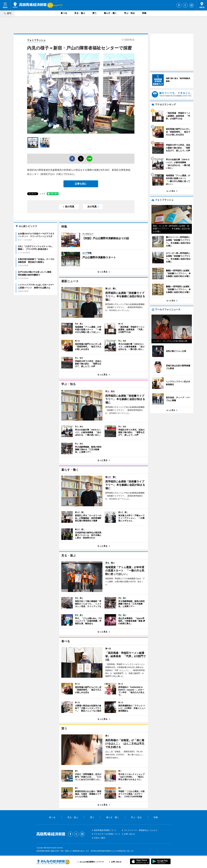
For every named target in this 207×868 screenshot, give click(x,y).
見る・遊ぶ (80, 13)
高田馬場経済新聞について (105, 830)
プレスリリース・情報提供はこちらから (141, 830)
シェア (42, 194)
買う (94, 13)
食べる (64, 13)
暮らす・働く (110, 13)
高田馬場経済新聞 (30, 5)
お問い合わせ (129, 834)
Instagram (192, 5)
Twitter (185, 5)
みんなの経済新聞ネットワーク (53, 862)
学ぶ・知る (129, 13)
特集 (144, 13)
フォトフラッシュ (36, 40)
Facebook (179, 5)
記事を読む (81, 184)
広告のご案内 (100, 838)
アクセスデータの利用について (107, 834)
